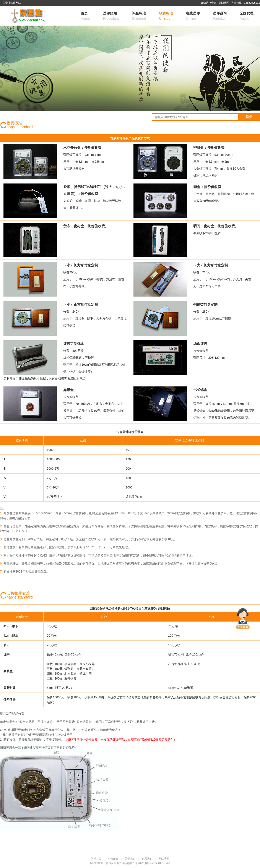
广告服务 (113, 859)
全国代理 (247, 16)
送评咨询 (220, 16)
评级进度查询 (209, 3)
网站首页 (96, 859)
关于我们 (130, 859)
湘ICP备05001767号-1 (157, 863)
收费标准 (166, 16)
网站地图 (164, 859)
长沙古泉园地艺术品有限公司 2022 (124, 863)
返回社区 (224, 3)
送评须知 (111, 16)
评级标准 (139, 16)
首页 (85, 16)
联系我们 (147, 859)
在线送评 (193, 16)
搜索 (249, 117)
